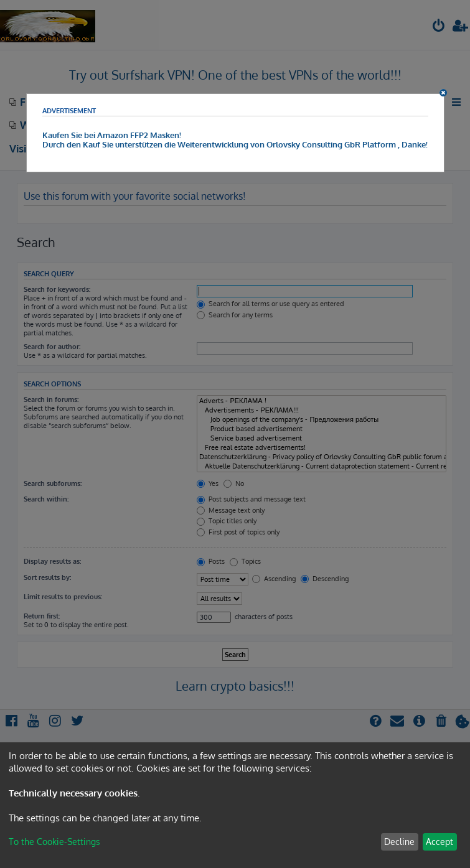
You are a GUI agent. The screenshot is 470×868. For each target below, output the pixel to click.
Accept (439, 842)
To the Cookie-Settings (54, 842)
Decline (399, 842)
